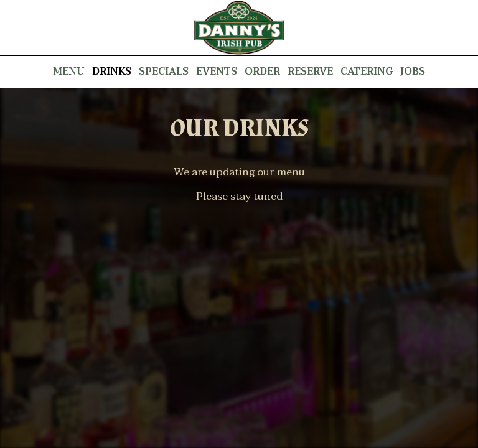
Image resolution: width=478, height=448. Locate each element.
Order (262, 72)
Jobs (413, 72)
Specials (164, 72)
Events (217, 72)
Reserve (310, 72)
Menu (69, 72)
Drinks (112, 72)
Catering (367, 72)
